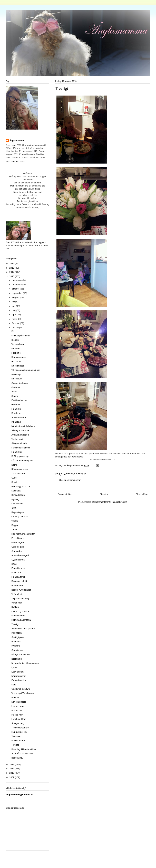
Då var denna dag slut (22, 461)
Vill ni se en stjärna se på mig (26, 370)
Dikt (13, 331)
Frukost (15, 698)
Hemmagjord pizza (21, 486)
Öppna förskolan (19, 383)
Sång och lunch (19, 443)
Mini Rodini (17, 379)
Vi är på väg (17, 594)
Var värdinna (18, 344)
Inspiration (16, 633)
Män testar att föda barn (23, 426)
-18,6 (14, 508)
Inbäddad (16, 422)
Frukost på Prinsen (21, 336)
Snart (14, 482)
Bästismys (16, 374)
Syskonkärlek (18, 560)
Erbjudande (17, 586)
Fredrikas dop (18, 616)
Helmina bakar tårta (21, 620)
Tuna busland (18, 474)
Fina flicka (16, 409)
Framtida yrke (18, 568)
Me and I (16, 349)
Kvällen (15, 607)
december (17, 280)
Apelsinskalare (19, 417)
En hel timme (18, 538)
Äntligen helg (18, 723)
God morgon (17, 542)
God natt (16, 387)
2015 (12, 268)
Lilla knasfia (17, 504)
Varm (14, 392)
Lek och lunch (18, 706)
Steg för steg (18, 547)
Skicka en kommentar (70, 480)
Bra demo (16, 413)
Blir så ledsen (18, 495)
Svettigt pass (18, 637)
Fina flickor (17, 452)
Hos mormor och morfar (23, 534)
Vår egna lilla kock (20, 430)
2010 (12, 773)
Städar (15, 396)
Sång (14, 564)
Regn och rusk (18, 357)
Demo (14, 465)
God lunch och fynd (21, 689)
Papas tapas (17, 512)
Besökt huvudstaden (21, 590)
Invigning (16, 646)
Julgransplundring (20, 598)
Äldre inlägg (142, 494)
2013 (12, 276)
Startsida (104, 494)
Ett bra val (16, 361)
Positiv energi (18, 741)
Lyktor (14, 667)
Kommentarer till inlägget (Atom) (111, 502)
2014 (12, 272)
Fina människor (19, 680)
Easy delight (17, 672)
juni (14, 306)
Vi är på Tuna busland (22, 754)
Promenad (16, 710)
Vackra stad (17, 439)
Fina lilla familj (18, 577)
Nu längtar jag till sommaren (25, 663)
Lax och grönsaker (20, 611)
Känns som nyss (19, 469)
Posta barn (17, 573)
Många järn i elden (20, 654)
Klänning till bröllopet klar (24, 749)
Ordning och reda (20, 517)
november (17, 284)
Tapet (14, 529)
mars (15, 319)
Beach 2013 (17, 758)
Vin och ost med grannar (23, 629)
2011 (12, 769)
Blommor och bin (20, 581)
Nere (14, 685)
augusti (16, 297)
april (14, 315)
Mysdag (15, 499)
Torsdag (15, 745)
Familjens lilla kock (21, 448)
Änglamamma (17, 141)
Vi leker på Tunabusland (23, 693)
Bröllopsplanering (20, 456)
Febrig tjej (16, 353)
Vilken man (17, 603)
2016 (12, 263)
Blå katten (16, 641)
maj (14, 310)
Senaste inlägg (65, 494)
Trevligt (15, 624)
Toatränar (16, 736)
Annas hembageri (20, 435)
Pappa (15, 525)
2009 (12, 777)
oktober (16, 289)
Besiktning (16, 659)
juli (14, 302)
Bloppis (15, 340)
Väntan (15, 521)
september (18, 293)
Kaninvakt (16, 491)
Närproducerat (18, 676)
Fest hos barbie (19, 400)
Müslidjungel (17, 366)
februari (16, 323)
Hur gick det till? (19, 732)
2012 (12, 764)
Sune (14, 478)
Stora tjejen (17, 650)
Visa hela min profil (15, 162)
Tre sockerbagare (20, 728)
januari (16, 327)
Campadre (17, 551)
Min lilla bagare (19, 702)
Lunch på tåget (19, 719)
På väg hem (17, 715)
